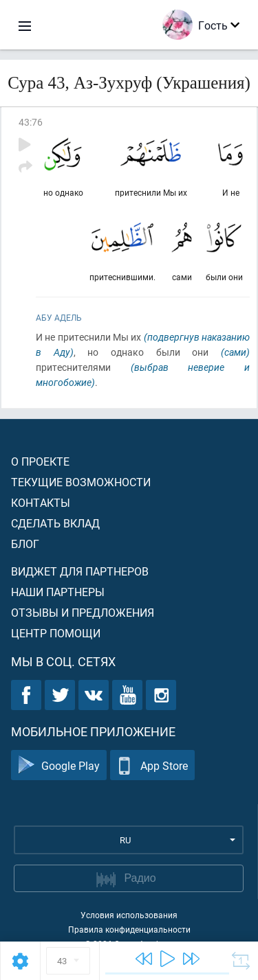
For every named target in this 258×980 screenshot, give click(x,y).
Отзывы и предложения (83, 612)
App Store (152, 765)
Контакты (41, 502)
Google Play (59, 765)
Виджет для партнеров (80, 571)
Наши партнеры (58, 592)
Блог (25, 544)
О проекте (40, 461)
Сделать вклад (55, 523)
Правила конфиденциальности (129, 929)
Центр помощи (56, 633)
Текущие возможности (81, 482)
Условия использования (129, 915)
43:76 (31, 122)
